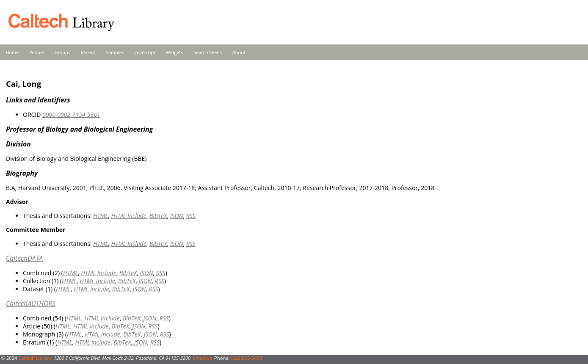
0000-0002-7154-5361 (71, 114)
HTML (101, 216)
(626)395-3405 (246, 358)
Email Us (203, 358)
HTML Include (128, 216)
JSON (177, 216)
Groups (62, 52)
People (37, 52)
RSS (191, 216)
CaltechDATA (24, 258)
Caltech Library (35, 358)
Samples (115, 52)
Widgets (175, 52)
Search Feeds (208, 52)
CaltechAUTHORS (31, 303)
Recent (88, 52)
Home (12, 52)
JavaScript (145, 52)
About (239, 52)
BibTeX (158, 216)
